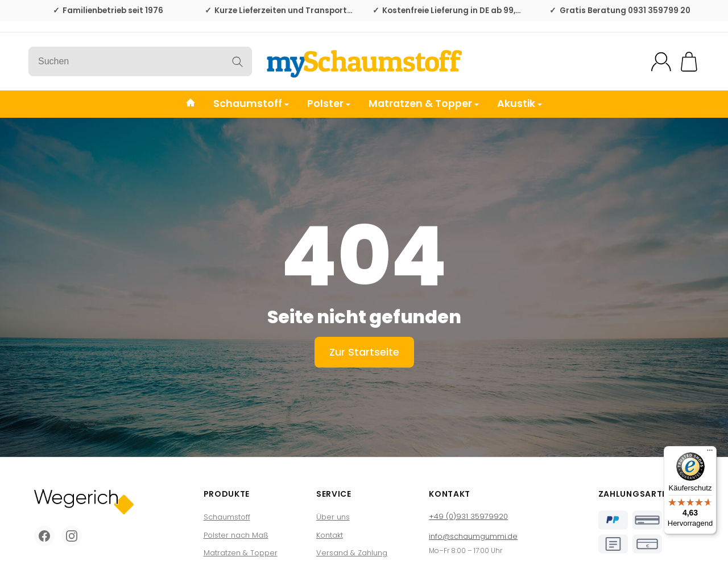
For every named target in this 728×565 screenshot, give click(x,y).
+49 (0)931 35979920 (468, 516)
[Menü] (710, 453)
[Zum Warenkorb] (689, 62)
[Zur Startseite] (364, 61)
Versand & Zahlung (352, 553)
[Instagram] (72, 536)
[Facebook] (44, 536)
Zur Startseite (364, 352)
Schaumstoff (251, 104)
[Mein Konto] (661, 62)
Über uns (333, 517)
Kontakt (330, 535)
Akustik (520, 104)
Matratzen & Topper (424, 104)
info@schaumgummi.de (473, 536)
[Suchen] (140, 61)
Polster (329, 104)
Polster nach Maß (236, 535)
